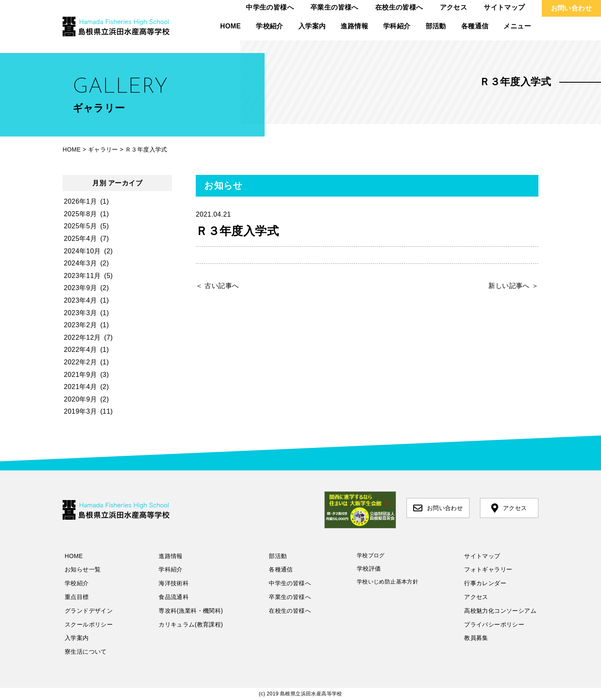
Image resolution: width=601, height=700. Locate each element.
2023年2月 (80, 325)
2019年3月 (80, 411)
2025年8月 (80, 214)
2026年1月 (80, 201)
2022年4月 (80, 350)
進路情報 (354, 26)
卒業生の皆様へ (335, 7)
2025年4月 (80, 239)
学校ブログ (371, 555)
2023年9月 (80, 288)
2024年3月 (80, 263)
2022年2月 (80, 362)
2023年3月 (80, 313)
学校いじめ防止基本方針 (388, 582)
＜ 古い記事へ (217, 286)
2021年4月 (80, 387)
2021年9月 (80, 375)
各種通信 (475, 26)
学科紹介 (397, 26)
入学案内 (312, 26)
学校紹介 (270, 26)
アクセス (454, 7)
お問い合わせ (571, 8)
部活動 (436, 26)
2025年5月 (80, 226)
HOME (231, 26)
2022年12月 (82, 337)
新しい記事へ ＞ (513, 286)
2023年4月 (80, 300)
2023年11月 (82, 276)
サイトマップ (504, 7)
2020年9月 (80, 399)
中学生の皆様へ (270, 7)
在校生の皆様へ (399, 7)
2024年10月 (82, 251)
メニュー (517, 26)
